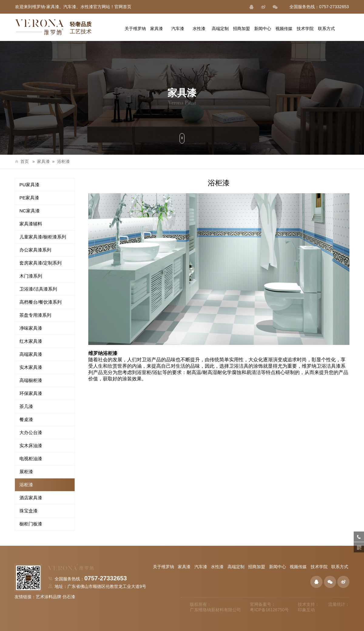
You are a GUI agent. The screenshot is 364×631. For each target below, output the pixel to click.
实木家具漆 (31, 367)
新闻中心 (278, 567)
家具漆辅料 (31, 224)
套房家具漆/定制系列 (40, 263)
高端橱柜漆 (31, 380)
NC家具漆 (30, 211)
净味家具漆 (31, 328)
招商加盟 (257, 567)
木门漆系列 (31, 276)
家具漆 (43, 161)
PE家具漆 (29, 198)
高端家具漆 (31, 354)
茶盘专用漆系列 (35, 315)
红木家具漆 (31, 341)
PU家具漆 (29, 185)
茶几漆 (26, 406)
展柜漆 (26, 472)
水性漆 (217, 567)
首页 (22, 161)
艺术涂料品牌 (49, 597)
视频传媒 (298, 567)
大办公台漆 (31, 432)
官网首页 (123, 7)
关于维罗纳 (163, 567)
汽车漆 (201, 567)
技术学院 (319, 567)
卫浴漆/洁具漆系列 (38, 289)
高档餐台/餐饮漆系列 (40, 302)
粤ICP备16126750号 (269, 610)
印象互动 (306, 610)
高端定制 (236, 567)
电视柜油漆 (31, 459)
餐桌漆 (26, 419)
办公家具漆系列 (35, 250)
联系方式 (340, 567)
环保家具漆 (31, 393)
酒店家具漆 (31, 498)
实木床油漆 (31, 445)
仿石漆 (69, 597)
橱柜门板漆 (31, 524)
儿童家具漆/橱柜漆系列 (43, 237)
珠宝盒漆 (29, 511)
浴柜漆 (63, 161)
